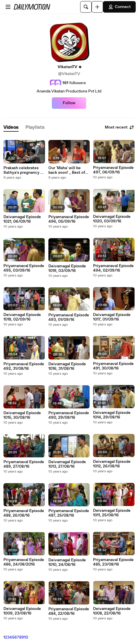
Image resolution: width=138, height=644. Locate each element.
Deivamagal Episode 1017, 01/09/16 (112, 317)
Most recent (120, 127)
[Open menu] (8, 7)
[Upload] (97, 7)
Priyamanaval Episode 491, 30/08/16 (113, 366)
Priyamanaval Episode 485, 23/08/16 (113, 562)
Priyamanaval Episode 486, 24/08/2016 (24, 562)
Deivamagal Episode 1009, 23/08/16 (22, 611)
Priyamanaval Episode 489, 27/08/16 (24, 464)
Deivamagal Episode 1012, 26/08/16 (112, 464)
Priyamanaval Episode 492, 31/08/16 (24, 366)
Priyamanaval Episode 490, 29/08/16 (69, 415)
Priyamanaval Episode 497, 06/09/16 (113, 170)
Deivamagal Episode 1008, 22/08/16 (112, 611)
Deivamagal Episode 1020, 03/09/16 (112, 219)
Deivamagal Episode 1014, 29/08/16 (112, 415)
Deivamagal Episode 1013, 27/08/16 (67, 464)
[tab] (11, 128)
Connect (119, 7)
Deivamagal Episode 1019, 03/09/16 (67, 268)
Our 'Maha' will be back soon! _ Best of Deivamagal (67, 170)
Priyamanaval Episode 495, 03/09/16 (24, 268)
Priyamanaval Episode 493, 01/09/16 (69, 317)
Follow (69, 103)
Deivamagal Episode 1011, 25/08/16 (112, 513)
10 (26, 637)
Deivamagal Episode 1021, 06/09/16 (22, 219)
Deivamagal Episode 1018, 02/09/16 (22, 317)
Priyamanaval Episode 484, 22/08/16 (69, 611)
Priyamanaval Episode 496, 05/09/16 (69, 219)
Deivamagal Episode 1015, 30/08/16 (22, 415)
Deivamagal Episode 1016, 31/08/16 (67, 366)
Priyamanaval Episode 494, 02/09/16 (113, 268)
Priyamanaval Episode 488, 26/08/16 (24, 513)
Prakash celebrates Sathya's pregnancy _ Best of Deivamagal (23, 170)
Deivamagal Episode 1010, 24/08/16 (67, 562)
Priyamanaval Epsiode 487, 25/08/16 (69, 513)
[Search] (86, 7)
